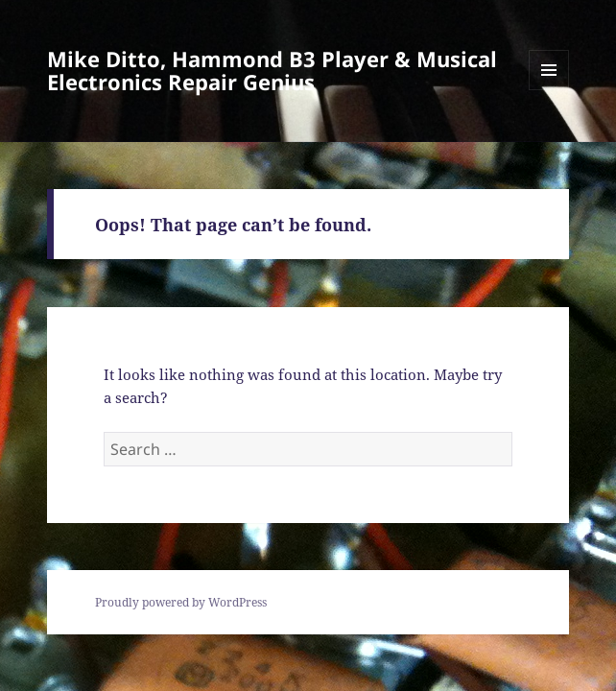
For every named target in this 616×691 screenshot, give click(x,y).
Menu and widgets (549, 90)
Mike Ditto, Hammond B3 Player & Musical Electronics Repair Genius (272, 70)
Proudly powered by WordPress (181, 602)
